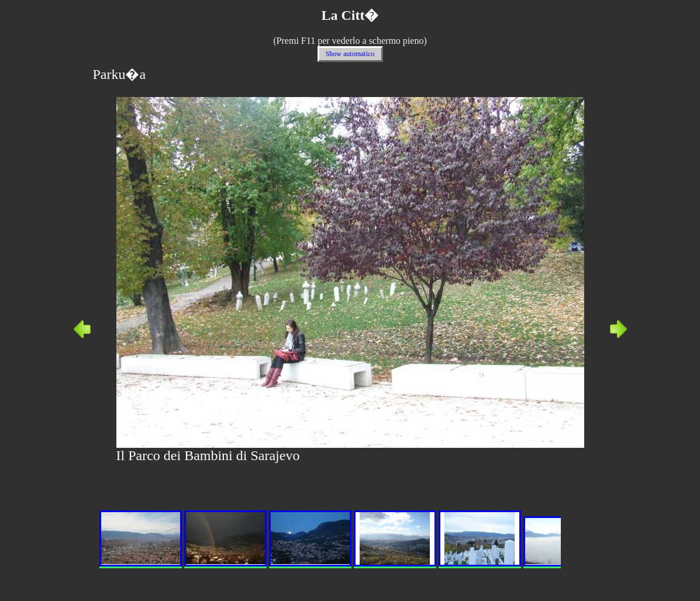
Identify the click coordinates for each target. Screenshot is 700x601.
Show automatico (350, 54)
